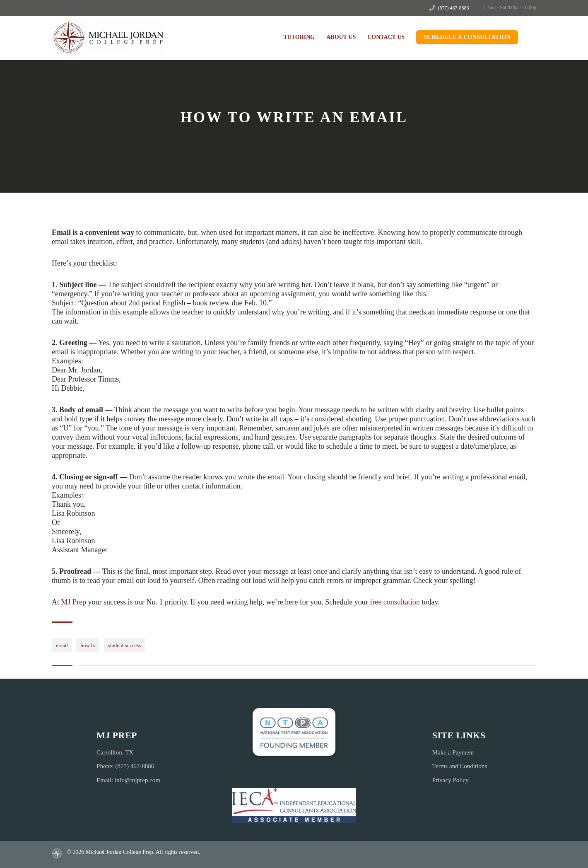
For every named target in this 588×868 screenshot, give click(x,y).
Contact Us (386, 37)
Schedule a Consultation (467, 37)
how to (88, 645)
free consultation (395, 602)
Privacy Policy (451, 780)
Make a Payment (453, 752)
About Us (341, 37)
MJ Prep (74, 602)
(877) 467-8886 (454, 8)
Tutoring (299, 37)
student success (125, 645)
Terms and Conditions (460, 766)
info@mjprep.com (137, 780)
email (62, 645)
